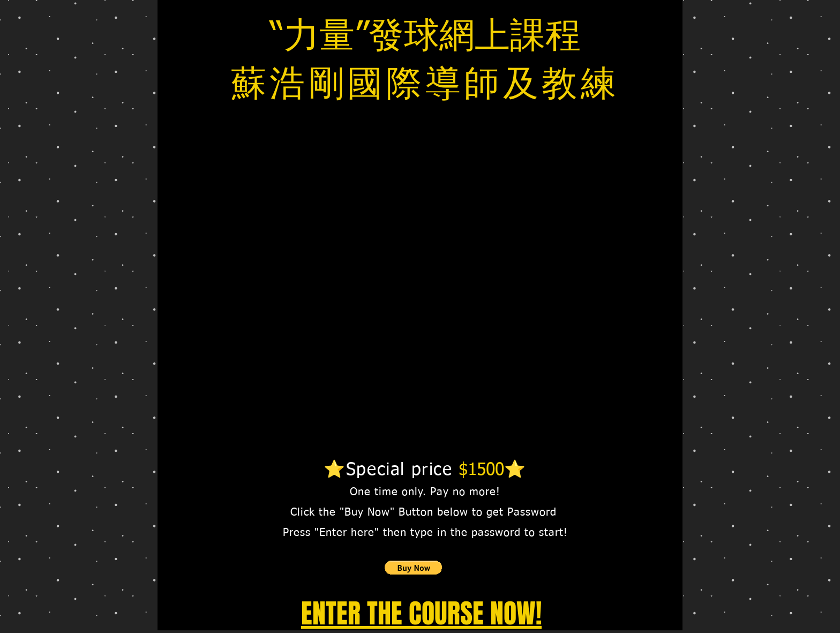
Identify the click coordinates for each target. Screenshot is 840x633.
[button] (413, 568)
